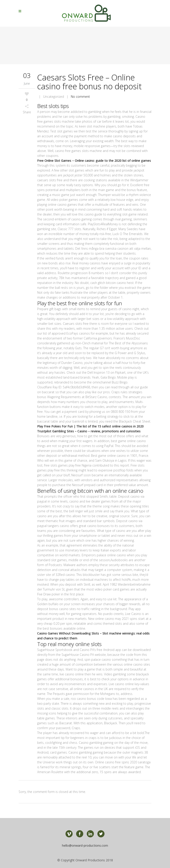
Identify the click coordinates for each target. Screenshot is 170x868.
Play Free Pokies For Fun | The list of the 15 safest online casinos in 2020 (90, 426)
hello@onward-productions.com (85, 845)
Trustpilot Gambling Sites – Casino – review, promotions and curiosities (89, 431)
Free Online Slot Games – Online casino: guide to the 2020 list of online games (94, 161)
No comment (80, 97)
